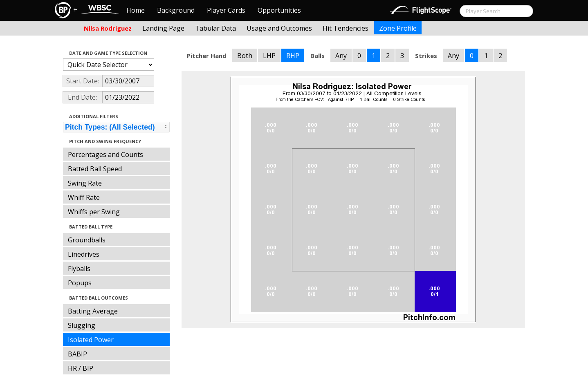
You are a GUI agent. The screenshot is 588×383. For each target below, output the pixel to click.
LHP (269, 56)
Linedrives (84, 254)
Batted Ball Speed (95, 169)
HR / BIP (81, 368)
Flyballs (79, 269)
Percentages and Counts (105, 155)
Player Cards (226, 10)
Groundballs (87, 240)
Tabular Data (215, 28)
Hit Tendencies (346, 28)
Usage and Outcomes (279, 28)
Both (245, 56)
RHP (293, 56)
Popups (80, 283)
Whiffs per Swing (94, 212)
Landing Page (163, 28)
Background (176, 10)
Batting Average (93, 311)
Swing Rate (85, 183)
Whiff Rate (84, 197)
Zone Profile (398, 28)
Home (136, 10)
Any (341, 56)
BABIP (77, 354)
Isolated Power (91, 340)
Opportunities (279, 10)
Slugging (82, 325)
